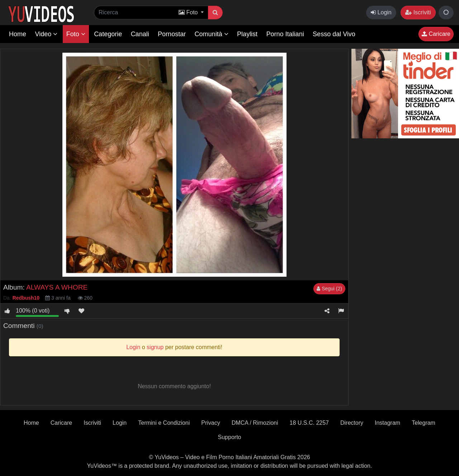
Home (18, 34)
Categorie (108, 34)
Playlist (247, 34)
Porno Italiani (285, 34)
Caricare (436, 34)
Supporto (230, 437)
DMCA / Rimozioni (255, 423)
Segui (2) (329, 289)
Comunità (212, 34)
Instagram (387, 423)
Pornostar (172, 34)
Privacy (210, 423)
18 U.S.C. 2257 (309, 423)
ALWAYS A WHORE (57, 287)
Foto (76, 34)
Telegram (423, 423)
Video (46, 34)
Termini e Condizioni (164, 423)
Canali (140, 34)
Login (381, 12)
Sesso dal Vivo (334, 34)
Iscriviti (418, 12)
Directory (352, 423)
